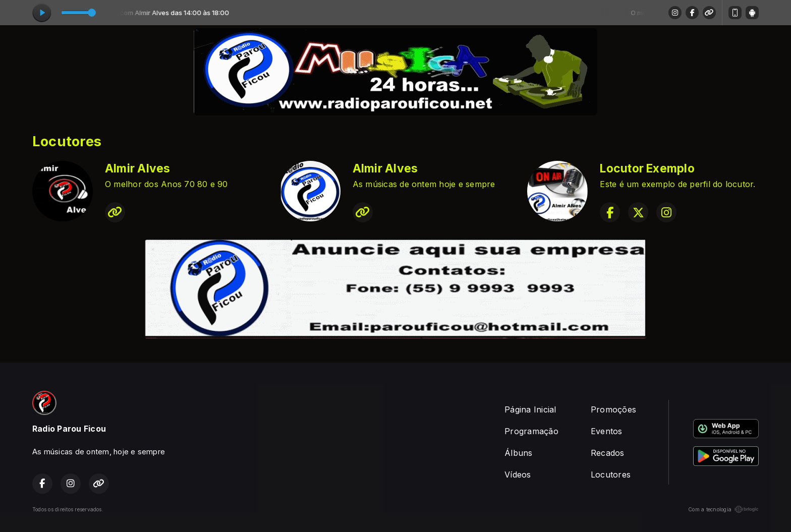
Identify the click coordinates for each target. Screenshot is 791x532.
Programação (531, 431)
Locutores (611, 475)
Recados (608, 453)
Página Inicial (530, 409)
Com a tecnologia (723, 509)
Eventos (607, 431)
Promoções (613, 409)
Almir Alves (138, 168)
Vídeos (518, 475)
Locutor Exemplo (647, 168)
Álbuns (518, 453)
